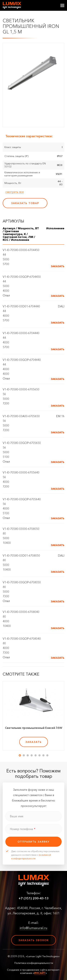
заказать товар (25, 203)
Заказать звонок (34, 940)
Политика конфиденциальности (34, 963)
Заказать (58, 266)
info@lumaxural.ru (33, 928)
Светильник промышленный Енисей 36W (34, 728)
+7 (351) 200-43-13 (34, 898)
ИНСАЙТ (40, 973)
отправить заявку (33, 842)
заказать (33, 742)
